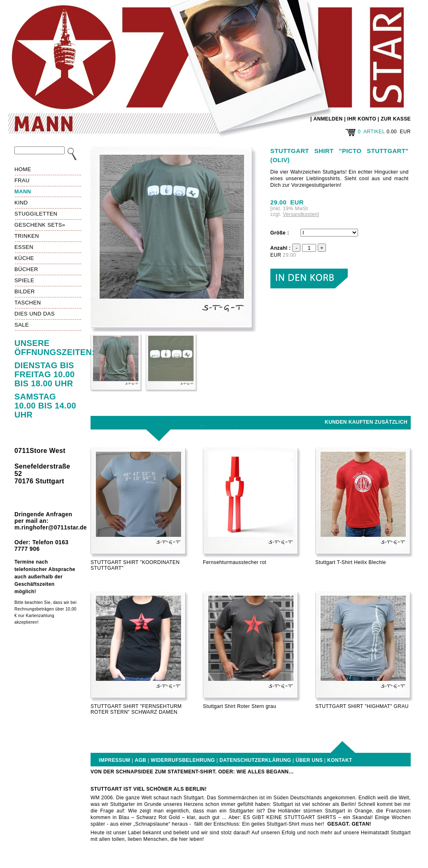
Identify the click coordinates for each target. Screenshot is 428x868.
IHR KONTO (362, 119)
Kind (21, 203)
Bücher (26, 269)
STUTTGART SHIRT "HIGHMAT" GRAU (362, 706)
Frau (22, 180)
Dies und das (35, 314)
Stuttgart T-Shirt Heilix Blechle (351, 562)
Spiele (24, 280)
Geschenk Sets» (40, 225)
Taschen (28, 303)
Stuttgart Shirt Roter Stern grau (240, 706)
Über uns (309, 760)
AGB (140, 760)
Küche (24, 258)
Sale (22, 325)
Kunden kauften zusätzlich (366, 422)
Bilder (25, 291)
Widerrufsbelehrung (183, 760)
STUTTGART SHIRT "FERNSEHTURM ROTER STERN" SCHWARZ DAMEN (136, 709)
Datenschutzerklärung (255, 760)
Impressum (114, 760)
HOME (23, 169)
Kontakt (340, 760)
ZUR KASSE (396, 119)
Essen (24, 247)
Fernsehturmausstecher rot (235, 562)
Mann (23, 191)
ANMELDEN (328, 119)
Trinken (27, 236)
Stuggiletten (36, 214)
